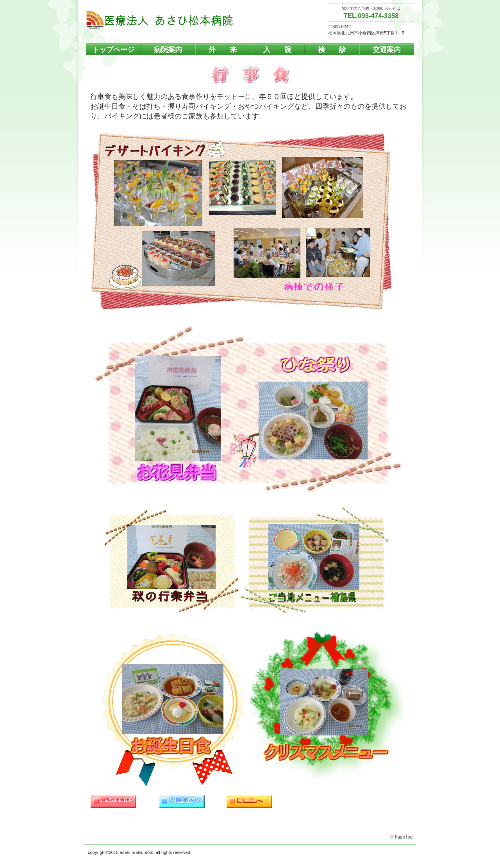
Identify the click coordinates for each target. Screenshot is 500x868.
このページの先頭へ (402, 837)
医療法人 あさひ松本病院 (164, 20)
